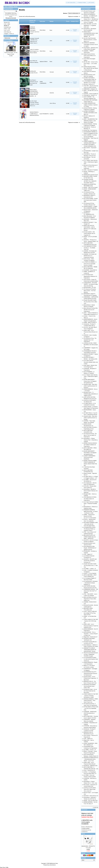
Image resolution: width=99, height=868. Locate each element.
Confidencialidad (85, 828)
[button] (71, 3)
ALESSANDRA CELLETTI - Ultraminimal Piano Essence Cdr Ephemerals (90, 673)
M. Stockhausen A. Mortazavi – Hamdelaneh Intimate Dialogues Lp (91, 583)
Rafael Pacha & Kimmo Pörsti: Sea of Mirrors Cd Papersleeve (90, 56)
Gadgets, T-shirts (8, 34)
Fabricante (42, 21)
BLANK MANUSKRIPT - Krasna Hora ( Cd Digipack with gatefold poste (90, 381)
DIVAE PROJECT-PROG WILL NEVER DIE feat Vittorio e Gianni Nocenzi (91, 68)
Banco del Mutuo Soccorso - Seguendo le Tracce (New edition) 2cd (90, 599)
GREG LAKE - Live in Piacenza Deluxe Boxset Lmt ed (91, 332)
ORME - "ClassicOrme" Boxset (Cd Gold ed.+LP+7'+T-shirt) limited (90, 516)
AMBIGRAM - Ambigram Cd (90, 89)
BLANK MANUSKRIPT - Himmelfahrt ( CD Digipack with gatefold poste (90, 453)
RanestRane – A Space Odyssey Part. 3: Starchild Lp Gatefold (91, 440)
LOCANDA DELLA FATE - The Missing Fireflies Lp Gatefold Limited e (90, 529)
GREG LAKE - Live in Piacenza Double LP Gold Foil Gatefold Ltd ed (91, 626)
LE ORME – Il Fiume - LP (90, 750)
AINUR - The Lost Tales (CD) (91, 801)
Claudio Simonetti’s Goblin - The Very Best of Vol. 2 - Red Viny (91, 565)
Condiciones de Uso (86, 830)
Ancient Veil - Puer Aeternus (90, 130)
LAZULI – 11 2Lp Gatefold (90, 573)
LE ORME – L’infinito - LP (90, 569)
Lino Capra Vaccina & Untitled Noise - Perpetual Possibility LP (91, 504)
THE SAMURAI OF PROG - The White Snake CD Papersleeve (90, 499)
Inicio (6, 7)
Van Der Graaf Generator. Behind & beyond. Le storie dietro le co (90, 40)
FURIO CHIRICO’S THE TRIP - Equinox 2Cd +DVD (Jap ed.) (91, 621)
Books (16, 7)
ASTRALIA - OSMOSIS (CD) (91, 766)
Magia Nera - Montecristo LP (91, 637)
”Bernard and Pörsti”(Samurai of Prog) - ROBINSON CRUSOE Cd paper (91, 654)
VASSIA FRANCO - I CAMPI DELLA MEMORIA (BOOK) (34, 114)
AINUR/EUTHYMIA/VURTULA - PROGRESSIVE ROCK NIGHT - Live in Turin (91, 759)
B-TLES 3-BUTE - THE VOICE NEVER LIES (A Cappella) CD (89, 233)
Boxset (6, 22)
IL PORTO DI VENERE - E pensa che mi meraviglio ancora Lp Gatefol (90, 264)
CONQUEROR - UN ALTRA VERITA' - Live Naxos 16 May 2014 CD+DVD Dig (91, 284)
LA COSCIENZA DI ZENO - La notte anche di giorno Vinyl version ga (91, 659)
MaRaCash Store (54, 863)
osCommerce (52, 865)
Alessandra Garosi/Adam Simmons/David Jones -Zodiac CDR (90, 686)
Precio (68, 21)
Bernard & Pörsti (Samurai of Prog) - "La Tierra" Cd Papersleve (91, 167)
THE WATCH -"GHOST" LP (90, 95)
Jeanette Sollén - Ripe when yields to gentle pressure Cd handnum (90, 386)
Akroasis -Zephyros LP (89, 84)
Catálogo (11, 7)
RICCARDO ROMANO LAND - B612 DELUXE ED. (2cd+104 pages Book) (91, 524)
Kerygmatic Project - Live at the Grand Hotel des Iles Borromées (90, 691)
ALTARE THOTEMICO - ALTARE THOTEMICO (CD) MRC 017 (90, 113)
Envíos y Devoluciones (87, 827)
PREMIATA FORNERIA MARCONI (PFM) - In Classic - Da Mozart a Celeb (91, 511)
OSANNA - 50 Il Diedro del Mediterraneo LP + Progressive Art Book (90, 256)
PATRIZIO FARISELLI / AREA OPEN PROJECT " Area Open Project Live (91, 700)
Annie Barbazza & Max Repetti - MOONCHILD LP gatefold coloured (90, 548)
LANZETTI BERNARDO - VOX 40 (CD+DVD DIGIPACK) (90, 457)
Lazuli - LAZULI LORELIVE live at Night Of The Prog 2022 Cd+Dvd (90, 613)
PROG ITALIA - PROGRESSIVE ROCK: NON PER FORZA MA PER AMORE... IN (34, 93)
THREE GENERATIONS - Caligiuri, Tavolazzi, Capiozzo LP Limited (91, 105)
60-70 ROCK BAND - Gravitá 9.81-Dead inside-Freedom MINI (91, 200)
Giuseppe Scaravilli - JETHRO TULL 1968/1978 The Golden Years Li (90, 181)
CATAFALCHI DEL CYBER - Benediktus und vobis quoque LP (91, 345)
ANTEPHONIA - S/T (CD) (90, 287)
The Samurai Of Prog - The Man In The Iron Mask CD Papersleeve (90, 435)
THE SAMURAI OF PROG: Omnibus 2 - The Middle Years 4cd (90, 248)
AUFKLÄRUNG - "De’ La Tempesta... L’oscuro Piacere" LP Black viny (91, 634)
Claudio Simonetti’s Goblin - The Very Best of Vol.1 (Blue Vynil (90, 302)
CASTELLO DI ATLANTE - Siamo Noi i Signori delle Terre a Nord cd (90, 789)
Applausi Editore (44, 62)
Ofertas (83, 834)
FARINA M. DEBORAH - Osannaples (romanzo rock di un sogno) (34, 30)
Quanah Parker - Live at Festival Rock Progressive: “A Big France (91, 678)
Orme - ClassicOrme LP (89, 770)
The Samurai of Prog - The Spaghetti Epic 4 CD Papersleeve (90, 340)
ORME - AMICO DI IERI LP (90, 322)
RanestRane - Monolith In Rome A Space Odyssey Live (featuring (91, 491)
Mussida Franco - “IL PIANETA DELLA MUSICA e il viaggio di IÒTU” (91, 394)
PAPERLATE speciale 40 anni (91, 175)
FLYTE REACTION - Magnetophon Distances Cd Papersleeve (90, 276)
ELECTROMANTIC (44, 114)
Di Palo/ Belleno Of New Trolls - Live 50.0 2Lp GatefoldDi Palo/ (91, 708)
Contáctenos (84, 832)
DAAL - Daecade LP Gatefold (91, 170)
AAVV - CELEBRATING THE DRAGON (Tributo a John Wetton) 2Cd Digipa (91, 121)
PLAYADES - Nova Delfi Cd (90, 270)
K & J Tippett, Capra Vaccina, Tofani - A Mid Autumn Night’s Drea (91, 162)
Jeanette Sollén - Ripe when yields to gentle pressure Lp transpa (90, 418)
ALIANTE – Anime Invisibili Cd (91, 94)
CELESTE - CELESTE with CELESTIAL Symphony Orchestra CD (90, 561)
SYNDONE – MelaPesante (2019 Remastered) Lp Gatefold (90, 713)
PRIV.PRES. (43, 30)
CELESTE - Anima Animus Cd (91, 796)
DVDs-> (6, 29)
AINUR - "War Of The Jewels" (91, 187)
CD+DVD (6, 27)
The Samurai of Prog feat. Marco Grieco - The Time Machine (90, 291)
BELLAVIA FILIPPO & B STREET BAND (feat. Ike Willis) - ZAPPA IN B (90, 537)
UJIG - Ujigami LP (88, 554)
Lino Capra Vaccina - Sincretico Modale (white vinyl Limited (91, 362)
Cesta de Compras (86, 9)
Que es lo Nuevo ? (9, 40)
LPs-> (6, 30)
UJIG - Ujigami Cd (88, 739)
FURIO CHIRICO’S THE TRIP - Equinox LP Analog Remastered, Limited (91, 696)
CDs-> (6, 24)
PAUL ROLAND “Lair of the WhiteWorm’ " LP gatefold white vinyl (90, 25)
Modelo (52, 21)
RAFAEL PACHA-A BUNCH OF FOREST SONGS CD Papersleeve (90, 445)
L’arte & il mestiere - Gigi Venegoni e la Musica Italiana (34, 51)
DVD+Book (7, 32)
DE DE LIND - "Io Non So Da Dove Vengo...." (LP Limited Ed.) (91, 63)
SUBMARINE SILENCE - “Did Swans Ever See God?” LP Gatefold (91, 591)
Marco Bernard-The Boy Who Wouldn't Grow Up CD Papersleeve (91, 310)
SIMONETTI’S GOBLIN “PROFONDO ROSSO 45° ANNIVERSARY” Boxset (90, 650)
